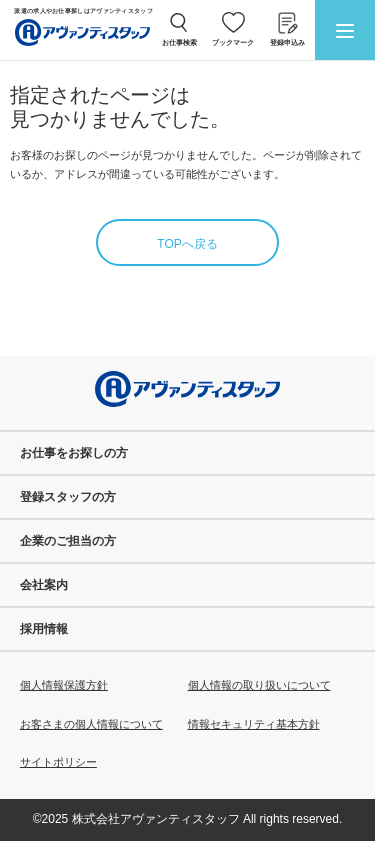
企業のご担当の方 (68, 541)
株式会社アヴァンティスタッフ (156, 819)
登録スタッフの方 (68, 497)
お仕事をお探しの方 (74, 453)
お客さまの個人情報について (91, 724)
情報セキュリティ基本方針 (254, 724)
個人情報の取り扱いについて (259, 685)
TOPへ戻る (187, 244)
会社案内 (44, 585)
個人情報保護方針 (64, 685)
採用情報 (44, 629)
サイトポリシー (58, 762)
